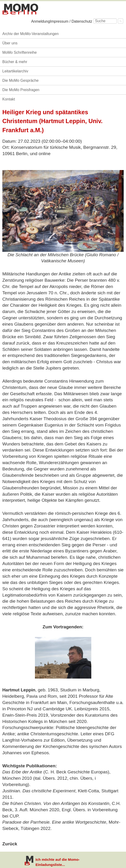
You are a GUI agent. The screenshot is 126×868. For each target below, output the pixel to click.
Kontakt (9, 99)
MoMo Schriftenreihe (20, 52)
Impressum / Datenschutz (71, 21)
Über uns (10, 43)
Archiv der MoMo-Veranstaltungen (31, 34)
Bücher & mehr (15, 62)
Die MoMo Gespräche (20, 80)
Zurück (10, 844)
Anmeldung (41, 21)
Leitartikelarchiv (15, 71)
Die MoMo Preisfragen (21, 90)
